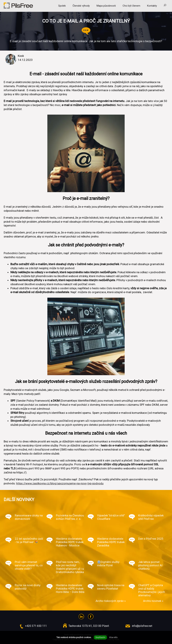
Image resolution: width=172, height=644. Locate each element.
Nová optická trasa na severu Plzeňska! (111, 587)
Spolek (62, 6)
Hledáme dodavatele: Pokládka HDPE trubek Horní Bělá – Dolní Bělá (70, 589)
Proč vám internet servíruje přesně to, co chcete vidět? (29, 565)
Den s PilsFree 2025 (151, 539)
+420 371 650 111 (36, 626)
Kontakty (152, 6)
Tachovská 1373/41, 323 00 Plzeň (89, 626)
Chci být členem (131, 6)
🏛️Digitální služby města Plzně (108, 564)
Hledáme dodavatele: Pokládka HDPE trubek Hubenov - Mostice (70, 542)
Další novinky (19, 500)
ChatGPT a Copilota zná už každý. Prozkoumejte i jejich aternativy (152, 590)
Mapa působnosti (106, 6)
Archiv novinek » (153, 601)
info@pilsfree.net (142, 626)
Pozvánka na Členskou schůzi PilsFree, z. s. (70, 517)
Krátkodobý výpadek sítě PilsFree (151, 517)
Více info (113, 637)
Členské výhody (81, 6)
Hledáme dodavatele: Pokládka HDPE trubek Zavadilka (111, 542)
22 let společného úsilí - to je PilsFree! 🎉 (29, 540)
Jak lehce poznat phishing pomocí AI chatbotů (150, 565)
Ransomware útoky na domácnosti (29, 517)
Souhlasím (100, 637)
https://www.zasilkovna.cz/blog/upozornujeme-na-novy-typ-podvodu (60, 483)
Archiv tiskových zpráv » (111, 601)
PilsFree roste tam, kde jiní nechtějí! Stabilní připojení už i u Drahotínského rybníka (70, 567)
